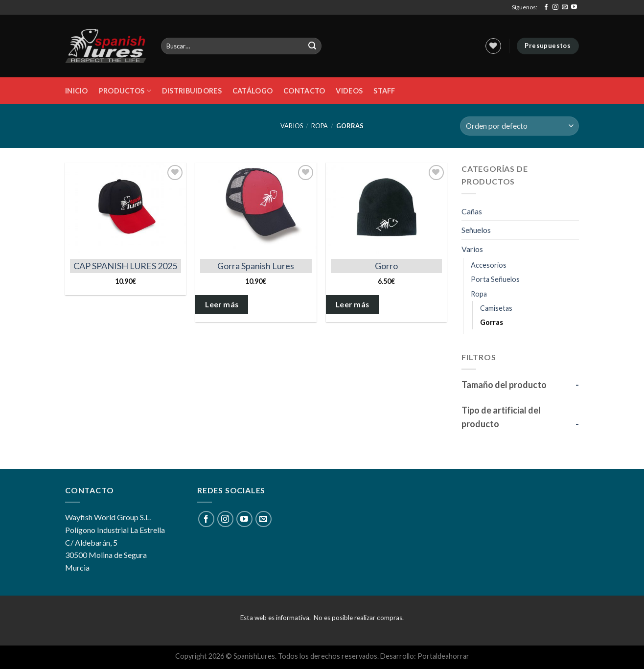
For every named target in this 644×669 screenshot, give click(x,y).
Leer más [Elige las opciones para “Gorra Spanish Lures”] (222, 304)
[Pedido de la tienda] (519, 126)
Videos (349, 91)
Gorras (492, 322)
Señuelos (476, 230)
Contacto (304, 91)
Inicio (77, 91)
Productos (125, 91)
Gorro (386, 266)
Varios (292, 126)
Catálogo (253, 91)
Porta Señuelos (495, 279)
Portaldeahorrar (443, 656)
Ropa (320, 126)
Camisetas (496, 308)
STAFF (384, 91)
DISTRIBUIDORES (192, 91)
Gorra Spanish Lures (256, 266)
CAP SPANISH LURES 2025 (125, 266)
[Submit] (313, 46)
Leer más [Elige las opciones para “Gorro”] (353, 304)
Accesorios (489, 265)
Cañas (472, 211)
